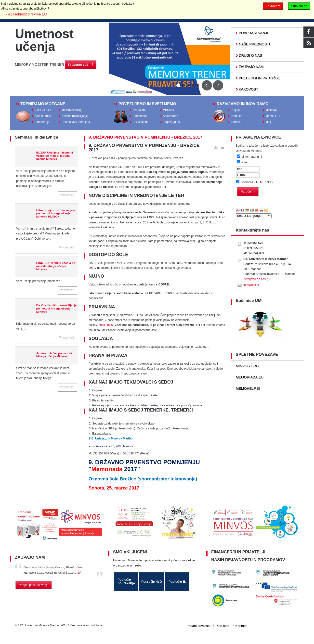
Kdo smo (223, 628)
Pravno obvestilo (198, 628)
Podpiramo (140, 116)
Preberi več (67, 196)
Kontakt (241, 628)
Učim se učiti (43, 110)
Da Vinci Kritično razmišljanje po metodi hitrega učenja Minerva (56, 310)
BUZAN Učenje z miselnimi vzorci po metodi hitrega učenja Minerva (55, 157)
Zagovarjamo (171, 122)
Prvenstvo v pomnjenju (76, 122)
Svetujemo (139, 110)
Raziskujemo (141, 122)
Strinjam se (299, 6)
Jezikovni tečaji (72, 110)
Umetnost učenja (44, 40)
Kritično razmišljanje (75, 116)
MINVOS (271, 110)
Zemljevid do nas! (257, 280)
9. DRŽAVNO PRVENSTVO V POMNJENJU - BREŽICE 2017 (145, 138)
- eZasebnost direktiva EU (26, 14)
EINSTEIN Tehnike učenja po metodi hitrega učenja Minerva (56, 267)
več (79, 574)
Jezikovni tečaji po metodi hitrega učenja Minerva (54, 356)
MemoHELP (273, 116)
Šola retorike (43, 116)
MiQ (268, 122)
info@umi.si (106, 326)
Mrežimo (169, 110)
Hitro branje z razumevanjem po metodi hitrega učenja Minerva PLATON (56, 214)
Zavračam (273, 6)
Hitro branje (42, 122)
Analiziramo (171, 116)
